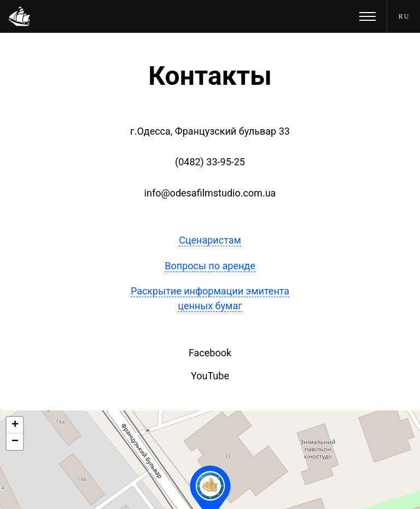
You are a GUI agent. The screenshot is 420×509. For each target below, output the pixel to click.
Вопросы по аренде (210, 266)
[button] (15, 425)
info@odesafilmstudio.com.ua (210, 193)
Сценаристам (210, 240)
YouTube (210, 376)
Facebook (210, 353)
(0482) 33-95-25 (210, 162)
